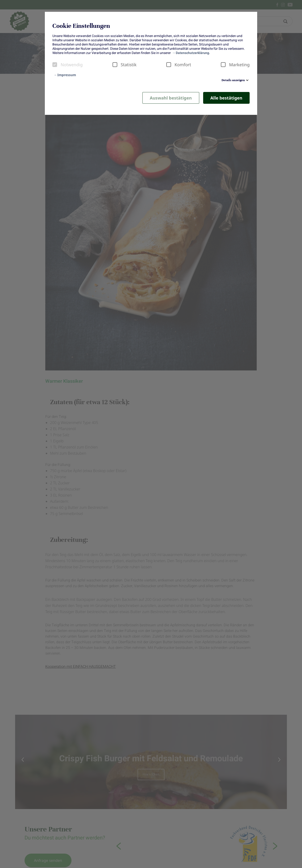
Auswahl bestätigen (171, 98)
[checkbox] (55, 65)
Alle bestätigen (226, 98)
